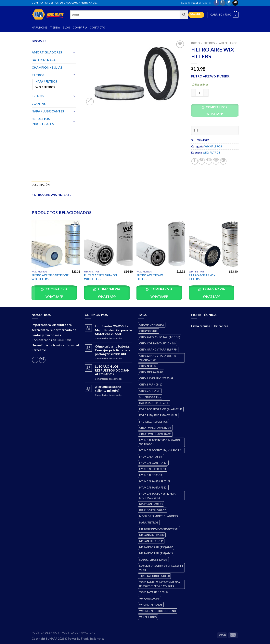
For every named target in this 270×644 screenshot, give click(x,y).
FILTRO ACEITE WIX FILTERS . (150, 277)
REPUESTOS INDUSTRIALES (43, 121)
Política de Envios (45, 633)
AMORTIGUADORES (47, 52)
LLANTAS (39, 103)
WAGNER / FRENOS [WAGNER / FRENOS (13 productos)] (151, 605)
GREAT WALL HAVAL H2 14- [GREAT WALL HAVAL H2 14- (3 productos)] (155, 428)
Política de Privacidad (78, 633)
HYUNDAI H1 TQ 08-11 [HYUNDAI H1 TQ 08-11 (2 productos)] (153, 469)
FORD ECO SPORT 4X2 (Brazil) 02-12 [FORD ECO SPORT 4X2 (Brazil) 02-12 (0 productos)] (161, 409)
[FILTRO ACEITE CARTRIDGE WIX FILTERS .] (56, 244)
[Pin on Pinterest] (216, 161)
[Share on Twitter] (202, 161)
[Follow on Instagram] (223, 3)
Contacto (97, 28)
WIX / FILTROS (228, 43)
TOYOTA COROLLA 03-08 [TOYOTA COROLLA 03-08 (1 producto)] (154, 576)
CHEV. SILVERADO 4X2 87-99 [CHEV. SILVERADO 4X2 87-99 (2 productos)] (156, 378)
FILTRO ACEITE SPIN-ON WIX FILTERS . (101, 277)
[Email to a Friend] (209, 161)
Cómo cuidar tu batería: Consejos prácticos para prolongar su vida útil (113, 350)
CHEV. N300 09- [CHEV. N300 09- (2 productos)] (148, 366)
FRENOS (38, 96)
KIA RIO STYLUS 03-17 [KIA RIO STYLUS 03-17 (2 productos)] (152, 510)
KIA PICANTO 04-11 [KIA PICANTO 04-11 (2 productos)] (151, 504)
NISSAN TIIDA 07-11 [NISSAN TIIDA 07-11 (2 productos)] (151, 541)
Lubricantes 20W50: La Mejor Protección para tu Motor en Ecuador (113, 330)
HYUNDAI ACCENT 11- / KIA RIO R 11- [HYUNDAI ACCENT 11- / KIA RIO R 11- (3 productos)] (161, 450)
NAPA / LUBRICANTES (48, 111)
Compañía (80, 28)
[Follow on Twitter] (229, 3)
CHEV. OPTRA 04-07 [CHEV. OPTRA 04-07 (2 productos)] (151, 372)
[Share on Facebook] (195, 161)
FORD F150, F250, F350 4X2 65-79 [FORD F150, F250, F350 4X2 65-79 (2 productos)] (158, 415)
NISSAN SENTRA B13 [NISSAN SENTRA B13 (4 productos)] (152, 535)
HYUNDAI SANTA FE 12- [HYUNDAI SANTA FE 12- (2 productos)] (153, 488)
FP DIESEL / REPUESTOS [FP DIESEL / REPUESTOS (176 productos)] (154, 422)
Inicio (196, 43)
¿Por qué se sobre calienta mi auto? (108, 388)
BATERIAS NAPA (44, 60)
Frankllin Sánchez (93, 639)
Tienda (55, 28)
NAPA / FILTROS (46, 81)
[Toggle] (74, 52)
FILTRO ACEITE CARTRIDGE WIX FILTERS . (50, 277)
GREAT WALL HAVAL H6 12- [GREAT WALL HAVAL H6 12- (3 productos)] (155, 434)
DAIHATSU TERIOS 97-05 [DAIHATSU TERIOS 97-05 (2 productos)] (154, 403)
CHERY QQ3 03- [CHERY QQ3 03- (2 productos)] (149, 331)
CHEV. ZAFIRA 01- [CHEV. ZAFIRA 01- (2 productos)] (150, 391)
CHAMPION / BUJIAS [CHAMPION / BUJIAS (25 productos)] (152, 325)
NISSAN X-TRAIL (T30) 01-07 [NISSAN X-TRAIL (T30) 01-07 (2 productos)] (156, 547)
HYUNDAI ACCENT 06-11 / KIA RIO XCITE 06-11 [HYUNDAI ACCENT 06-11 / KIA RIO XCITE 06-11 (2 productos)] (160, 442)
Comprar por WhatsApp (216, 110)
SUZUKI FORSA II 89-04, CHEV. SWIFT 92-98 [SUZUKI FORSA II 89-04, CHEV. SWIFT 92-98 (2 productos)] (161, 568)
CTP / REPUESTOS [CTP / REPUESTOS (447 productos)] (150, 397)
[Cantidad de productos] (199, 93)
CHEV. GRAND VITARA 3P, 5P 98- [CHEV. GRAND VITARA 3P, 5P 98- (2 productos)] (158, 350)
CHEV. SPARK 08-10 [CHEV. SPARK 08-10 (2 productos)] (151, 385)
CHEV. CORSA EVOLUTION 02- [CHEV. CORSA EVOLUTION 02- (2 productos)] (157, 343)
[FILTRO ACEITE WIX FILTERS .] (161, 244)
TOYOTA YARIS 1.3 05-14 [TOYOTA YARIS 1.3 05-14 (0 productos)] (154, 592)
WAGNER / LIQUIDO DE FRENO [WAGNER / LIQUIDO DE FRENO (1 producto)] (158, 611)
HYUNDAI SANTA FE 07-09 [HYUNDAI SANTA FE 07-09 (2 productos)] (155, 481)
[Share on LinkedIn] (223, 161)
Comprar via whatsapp (56, 293)
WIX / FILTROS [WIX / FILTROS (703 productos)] (148, 617)
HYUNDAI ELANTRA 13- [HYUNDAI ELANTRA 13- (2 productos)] (153, 463)
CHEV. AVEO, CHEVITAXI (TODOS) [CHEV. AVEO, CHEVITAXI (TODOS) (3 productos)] (160, 337)
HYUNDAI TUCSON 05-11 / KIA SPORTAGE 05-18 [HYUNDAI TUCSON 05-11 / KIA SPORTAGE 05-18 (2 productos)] (157, 496)
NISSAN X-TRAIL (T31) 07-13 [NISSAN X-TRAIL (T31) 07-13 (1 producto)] (156, 553)
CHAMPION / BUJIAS (47, 67)
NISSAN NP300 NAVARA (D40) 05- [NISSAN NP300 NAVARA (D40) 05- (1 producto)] (159, 529)
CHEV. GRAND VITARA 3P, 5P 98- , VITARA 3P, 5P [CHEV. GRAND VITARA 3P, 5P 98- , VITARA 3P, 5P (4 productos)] (159, 358)
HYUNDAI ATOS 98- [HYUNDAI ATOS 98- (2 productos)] (151, 457)
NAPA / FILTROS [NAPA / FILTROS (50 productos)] (149, 523)
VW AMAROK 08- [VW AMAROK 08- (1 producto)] (149, 599)
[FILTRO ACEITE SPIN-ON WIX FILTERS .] (108, 244)
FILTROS (209, 43)
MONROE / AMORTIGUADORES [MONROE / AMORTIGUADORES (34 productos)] (159, 516)
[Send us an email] (235, 3)
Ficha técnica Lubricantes (196, 3)
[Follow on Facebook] (216, 3)
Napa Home (39, 28)
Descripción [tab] (41, 185)
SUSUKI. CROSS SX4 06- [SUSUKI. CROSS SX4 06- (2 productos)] (153, 560)
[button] (216, 111)
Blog (66, 28)
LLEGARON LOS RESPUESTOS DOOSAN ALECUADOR (112, 370)
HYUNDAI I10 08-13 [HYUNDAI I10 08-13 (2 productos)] (151, 475)
